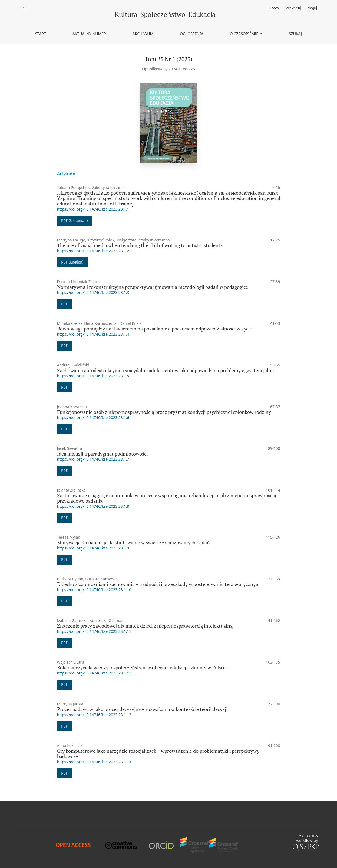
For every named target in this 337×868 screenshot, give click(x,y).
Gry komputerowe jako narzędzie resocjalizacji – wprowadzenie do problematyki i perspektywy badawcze (158, 754)
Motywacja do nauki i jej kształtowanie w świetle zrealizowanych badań (133, 543)
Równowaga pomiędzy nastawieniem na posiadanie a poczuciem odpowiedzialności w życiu (155, 329)
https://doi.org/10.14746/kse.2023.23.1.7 (93, 459)
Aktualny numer (89, 34)
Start (41, 34)
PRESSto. (273, 8)
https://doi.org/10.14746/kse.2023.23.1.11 (94, 631)
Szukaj (295, 34)
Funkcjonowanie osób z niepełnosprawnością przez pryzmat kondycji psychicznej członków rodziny (164, 412)
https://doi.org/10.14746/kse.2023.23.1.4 (93, 334)
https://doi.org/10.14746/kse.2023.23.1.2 (93, 251)
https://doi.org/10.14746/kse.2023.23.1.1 (93, 209)
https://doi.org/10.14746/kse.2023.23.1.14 (94, 762)
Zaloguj (311, 8)
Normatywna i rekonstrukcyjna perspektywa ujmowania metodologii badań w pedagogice (153, 287)
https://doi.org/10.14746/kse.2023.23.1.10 (94, 590)
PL (27, 8)
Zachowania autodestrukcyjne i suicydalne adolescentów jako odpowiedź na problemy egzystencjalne (165, 370)
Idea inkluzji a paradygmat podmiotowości (102, 454)
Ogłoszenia (192, 34)
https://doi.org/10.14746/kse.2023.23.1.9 (93, 548)
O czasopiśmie (245, 34)
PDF (64, 304)
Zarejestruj (293, 8)
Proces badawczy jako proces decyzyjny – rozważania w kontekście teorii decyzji (142, 709)
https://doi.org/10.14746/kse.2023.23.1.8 (93, 506)
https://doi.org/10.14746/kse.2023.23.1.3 (93, 292)
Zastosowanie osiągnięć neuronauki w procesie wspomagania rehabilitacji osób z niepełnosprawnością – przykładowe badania (168, 498)
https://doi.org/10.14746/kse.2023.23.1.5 (93, 376)
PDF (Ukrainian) (75, 221)
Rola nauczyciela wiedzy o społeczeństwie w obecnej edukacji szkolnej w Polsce (141, 668)
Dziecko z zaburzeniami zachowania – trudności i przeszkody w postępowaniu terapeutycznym (158, 584)
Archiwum (143, 34)
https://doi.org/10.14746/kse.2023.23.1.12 (94, 673)
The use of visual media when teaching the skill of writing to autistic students (140, 245)
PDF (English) (72, 262)
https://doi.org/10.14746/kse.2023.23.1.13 (94, 715)
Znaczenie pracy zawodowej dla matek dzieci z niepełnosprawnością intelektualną (145, 626)
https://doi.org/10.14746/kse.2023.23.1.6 (93, 417)
